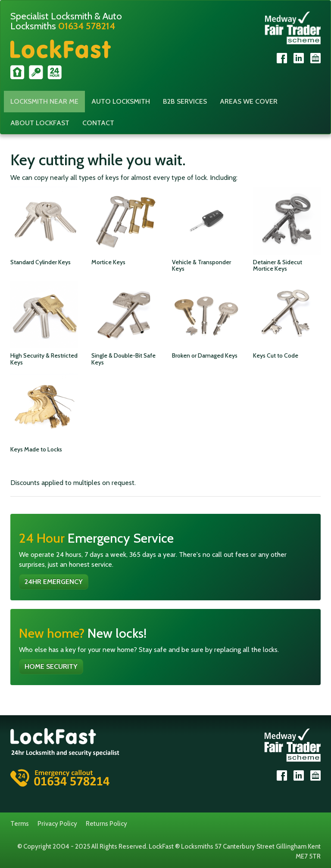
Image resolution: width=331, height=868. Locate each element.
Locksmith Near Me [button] (44, 101)
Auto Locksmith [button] (121, 101)
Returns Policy (106, 824)
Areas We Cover (249, 101)
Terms (20, 824)
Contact (98, 123)
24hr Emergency (54, 582)
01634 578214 (87, 26)
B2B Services (185, 101)
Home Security (51, 666)
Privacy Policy (57, 824)
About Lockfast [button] (40, 123)
